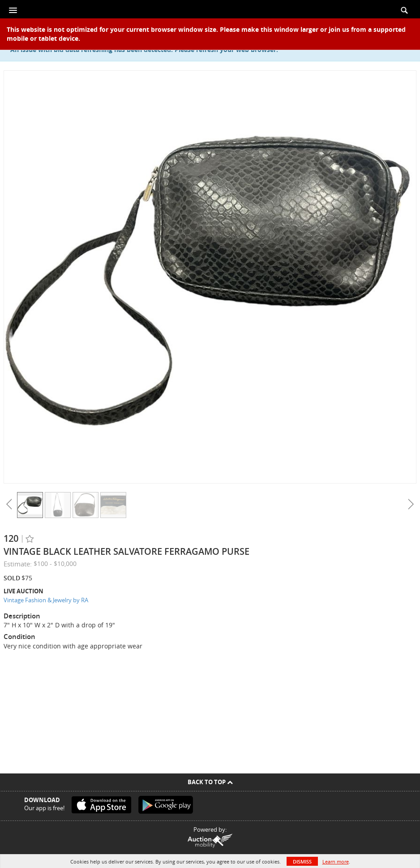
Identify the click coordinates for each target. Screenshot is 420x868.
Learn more (336, 862)
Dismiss (302, 862)
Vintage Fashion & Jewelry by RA (46, 600)
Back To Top (210, 782)
